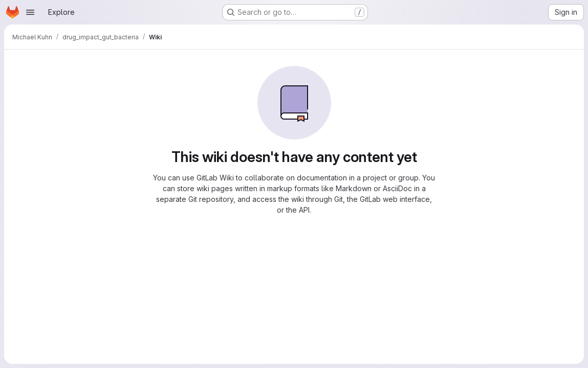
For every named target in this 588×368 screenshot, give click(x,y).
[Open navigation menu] (30, 12)
